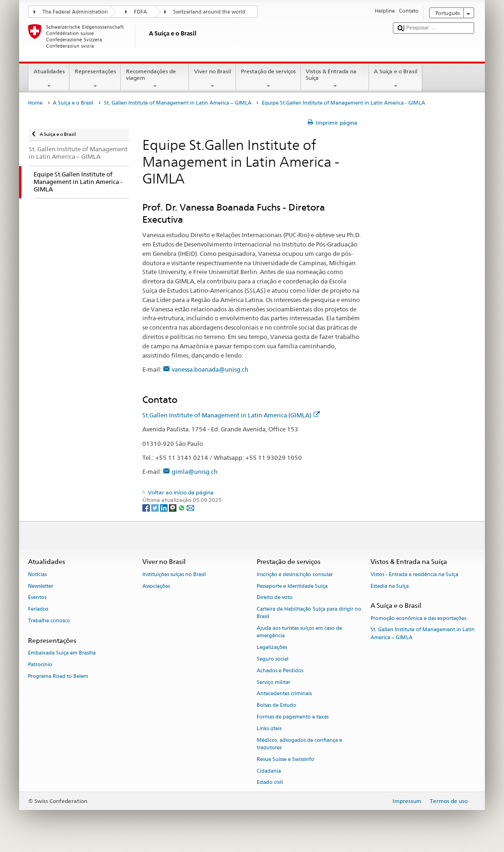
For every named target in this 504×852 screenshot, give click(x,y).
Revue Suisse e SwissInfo (285, 759)
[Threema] (173, 507)
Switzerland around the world (209, 12)
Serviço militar (273, 682)
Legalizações (272, 648)
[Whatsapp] (182, 507)
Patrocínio (40, 665)
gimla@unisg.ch (195, 472)
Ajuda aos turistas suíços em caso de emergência (299, 632)
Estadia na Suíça (390, 586)
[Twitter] (156, 507)
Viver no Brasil (212, 79)
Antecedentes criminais (284, 694)
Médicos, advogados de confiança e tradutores (299, 744)
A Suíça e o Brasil (396, 79)
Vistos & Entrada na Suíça (335, 79)
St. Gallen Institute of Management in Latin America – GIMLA (178, 103)
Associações (156, 586)
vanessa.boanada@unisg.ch (210, 369)
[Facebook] (147, 507)
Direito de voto (275, 598)
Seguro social (273, 659)
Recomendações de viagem (155, 79)
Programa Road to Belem (58, 676)
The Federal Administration (75, 12)
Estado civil (270, 783)
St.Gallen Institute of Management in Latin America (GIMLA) (231, 415)
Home (35, 103)
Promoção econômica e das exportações (418, 618)
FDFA (140, 12)
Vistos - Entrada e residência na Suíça (414, 574)
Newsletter (41, 586)
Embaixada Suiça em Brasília (62, 653)
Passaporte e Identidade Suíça (292, 586)
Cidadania (269, 771)
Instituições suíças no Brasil (174, 574)
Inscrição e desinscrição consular (295, 574)
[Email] (190, 507)
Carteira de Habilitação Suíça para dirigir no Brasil (309, 613)
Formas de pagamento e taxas (293, 717)
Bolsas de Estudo (276, 706)
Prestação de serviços (269, 79)
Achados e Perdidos (280, 671)
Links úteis (269, 729)
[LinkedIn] (164, 507)
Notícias (37, 574)
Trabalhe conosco (49, 621)
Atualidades (49, 79)
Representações (95, 79)
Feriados (38, 609)
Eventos (37, 598)
